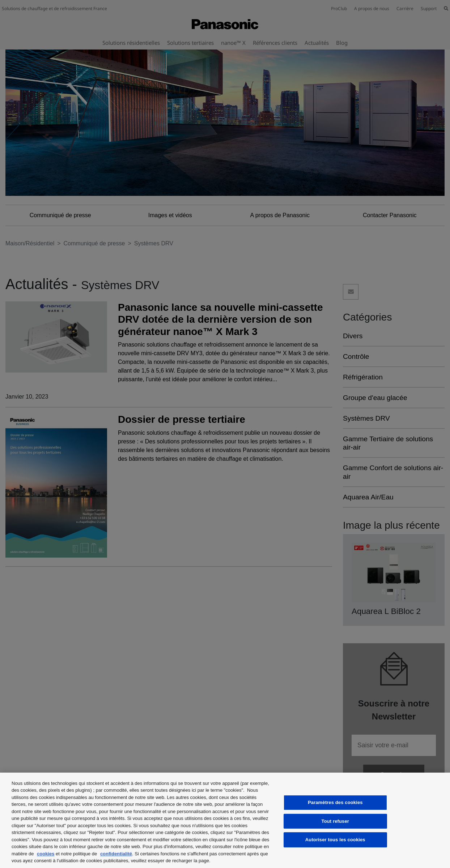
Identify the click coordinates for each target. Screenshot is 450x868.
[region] (225, 820)
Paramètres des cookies (335, 802)
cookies (46, 854)
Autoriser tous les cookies (335, 840)
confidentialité (116, 854)
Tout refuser (335, 821)
